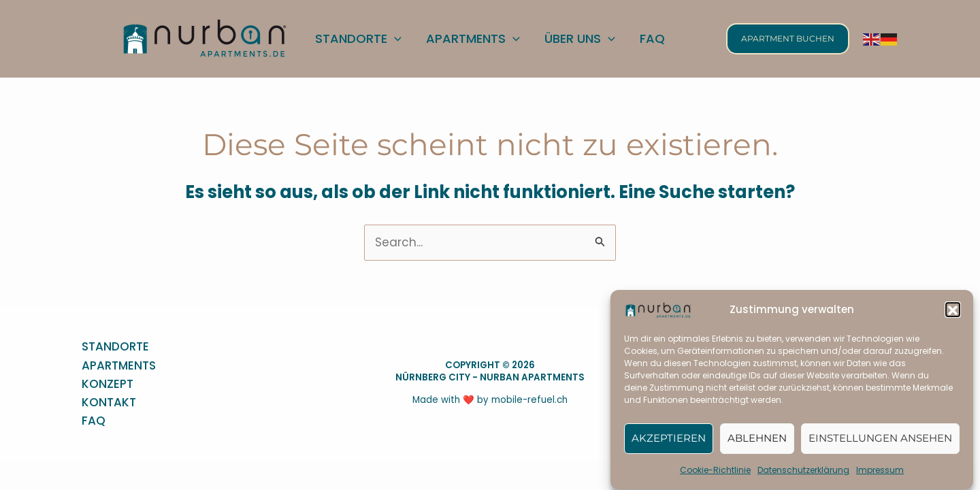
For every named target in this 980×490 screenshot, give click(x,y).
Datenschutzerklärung (803, 475)
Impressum (880, 475)
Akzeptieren (669, 443)
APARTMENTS (119, 365)
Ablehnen (757, 443)
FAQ (94, 421)
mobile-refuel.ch (529, 400)
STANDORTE (115, 346)
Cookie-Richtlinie (715, 475)
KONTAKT (109, 402)
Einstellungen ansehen (880, 443)
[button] (953, 314)
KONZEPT (108, 384)
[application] (394, 38)
